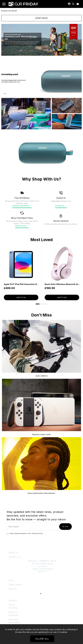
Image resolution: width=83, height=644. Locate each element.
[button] (38, 304)
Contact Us (61, 206)
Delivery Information (22, 206)
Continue (41, 18)
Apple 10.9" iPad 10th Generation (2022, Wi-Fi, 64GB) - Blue (22, 284)
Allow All (42, 639)
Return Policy (22, 226)
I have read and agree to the (25, 534)
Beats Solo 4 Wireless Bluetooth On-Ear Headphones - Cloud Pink (62, 284)
